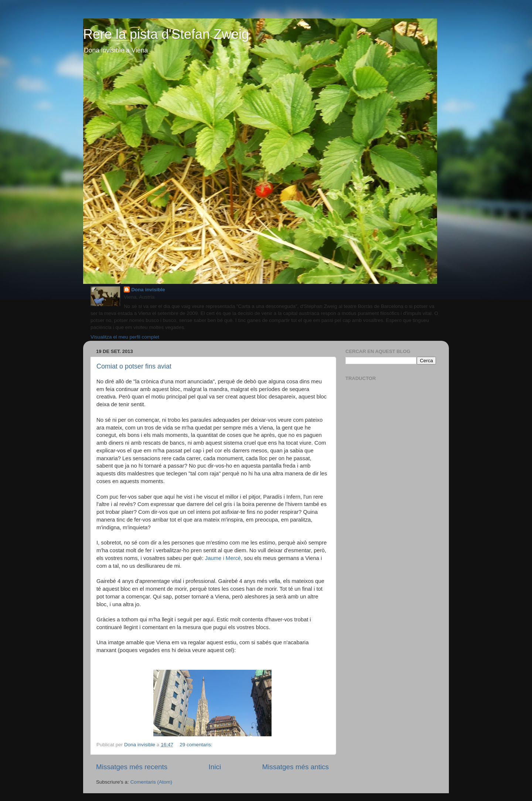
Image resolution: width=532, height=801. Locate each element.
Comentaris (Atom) (151, 782)
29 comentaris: (197, 745)
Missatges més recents (132, 767)
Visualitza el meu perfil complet (125, 337)
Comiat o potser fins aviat (134, 366)
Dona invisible (148, 290)
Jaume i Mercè (223, 558)
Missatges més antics (295, 767)
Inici (215, 767)
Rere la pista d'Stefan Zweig (166, 34)
